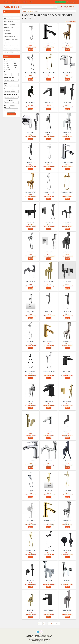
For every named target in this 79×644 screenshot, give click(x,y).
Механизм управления (11, 94)
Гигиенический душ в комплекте (10, 107)
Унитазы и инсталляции (11, 37)
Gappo (7, 68)
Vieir (14, 68)
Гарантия (25, 2)
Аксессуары (11, 30)
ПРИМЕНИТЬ (11, 114)
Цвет (6, 83)
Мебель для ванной (11, 46)
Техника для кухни (11, 52)
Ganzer (7, 66)
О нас (31, 2)
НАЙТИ (54, 7)
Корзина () (71, 2)
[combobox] (11, 80)
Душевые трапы (9, 43)
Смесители (11, 15)
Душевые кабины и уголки (11, 40)
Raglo (14, 64)
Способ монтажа (9, 77)
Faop (6, 62)
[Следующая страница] (59, 625)
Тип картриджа (9, 100)
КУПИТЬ (31, 50)
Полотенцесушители (10, 24)
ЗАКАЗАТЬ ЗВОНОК (60, 2)
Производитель (9, 60)
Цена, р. (7, 72)
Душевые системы (9, 18)
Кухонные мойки (11, 21)
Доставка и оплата (15, 2)
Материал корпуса (9, 89)
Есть (8, 110)
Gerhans (7, 70)
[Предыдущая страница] (39, 625)
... (57, 625)
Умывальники (8, 34)
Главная (6, 2)
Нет (15, 110)
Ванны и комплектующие (11, 49)
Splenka (15, 66)
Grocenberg (16, 62)
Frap (6, 64)
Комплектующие (11, 27)
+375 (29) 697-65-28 (69, 7)
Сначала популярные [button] (70, 22)
